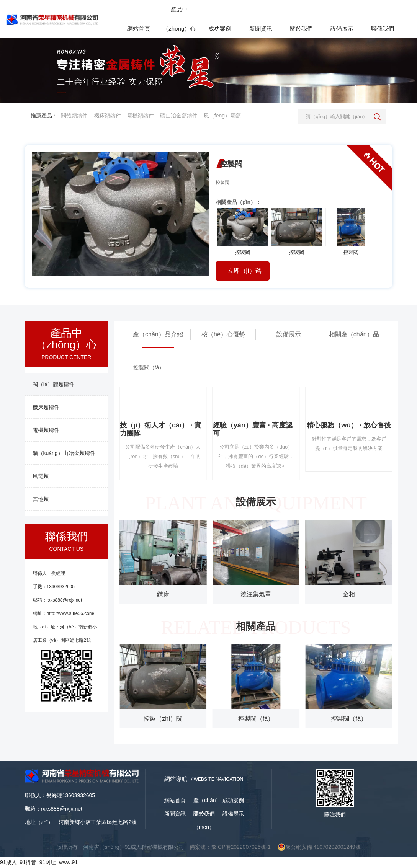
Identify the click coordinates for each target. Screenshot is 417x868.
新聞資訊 (175, 814)
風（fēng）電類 (222, 116)
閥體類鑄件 (74, 116)
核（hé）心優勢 (223, 334)
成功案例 (233, 800)
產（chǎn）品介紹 (158, 334)
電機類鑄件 (141, 116)
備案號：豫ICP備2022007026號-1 (230, 847)
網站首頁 (175, 800)
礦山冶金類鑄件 (179, 116)
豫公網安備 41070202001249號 (319, 847)
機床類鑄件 (108, 116)
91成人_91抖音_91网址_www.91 (39, 862)
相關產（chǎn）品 (354, 334)
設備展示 (289, 334)
